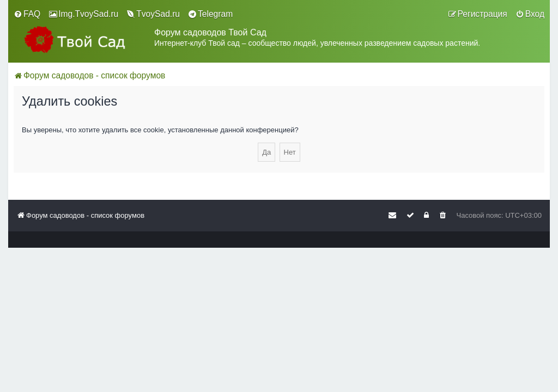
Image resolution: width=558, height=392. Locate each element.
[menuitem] (27, 14)
